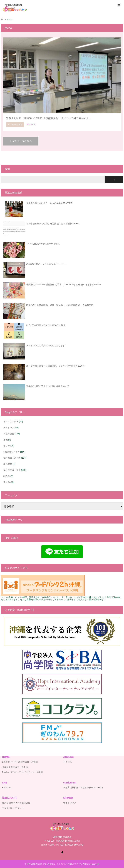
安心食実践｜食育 (12, 470)
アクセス (68, 762)
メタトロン (9, 428)
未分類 (7, 482)
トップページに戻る (21, 141)
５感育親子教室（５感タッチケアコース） (84, 788)
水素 (6, 440)
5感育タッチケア (12, 452)
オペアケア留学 (11, 422)
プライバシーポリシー (13, 808)
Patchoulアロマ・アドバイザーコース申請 (22, 772)
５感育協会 (9, 434)
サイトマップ (70, 803)
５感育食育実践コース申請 (15, 767)
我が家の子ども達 (12, 458)
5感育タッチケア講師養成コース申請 (20, 762)
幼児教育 (8, 464)
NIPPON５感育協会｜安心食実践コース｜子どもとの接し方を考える (54, 864)
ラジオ (7, 446)
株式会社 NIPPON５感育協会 (16, 803)
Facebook (7, 788)
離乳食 (7, 476)
